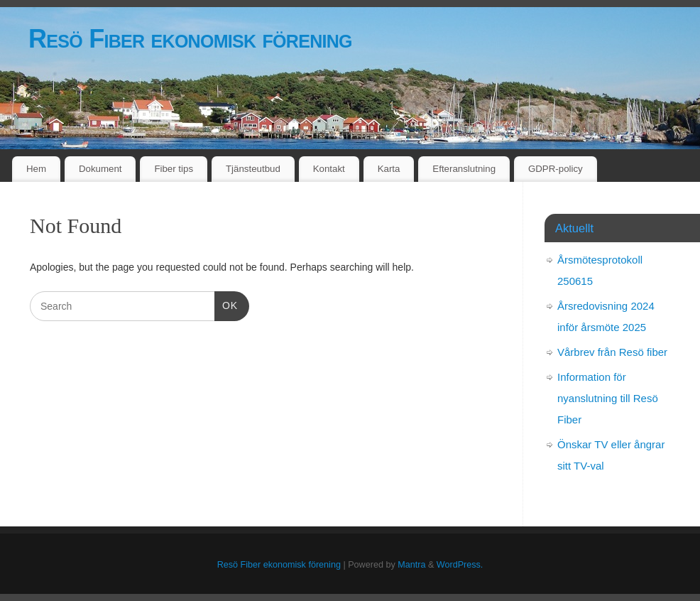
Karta (389, 169)
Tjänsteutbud (253, 169)
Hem (36, 169)
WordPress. (460, 565)
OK (226, 304)
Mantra (411, 565)
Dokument (100, 169)
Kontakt (329, 169)
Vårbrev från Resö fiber (612, 352)
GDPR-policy (556, 169)
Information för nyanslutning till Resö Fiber (608, 398)
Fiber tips (174, 169)
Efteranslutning (464, 169)
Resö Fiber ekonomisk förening (190, 39)
